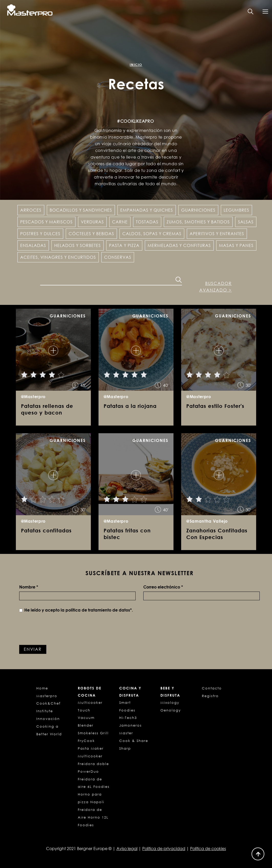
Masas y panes (236, 245)
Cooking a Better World (49, 730)
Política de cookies (208, 849)
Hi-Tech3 (128, 718)
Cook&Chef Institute (48, 707)
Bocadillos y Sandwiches (81, 210)
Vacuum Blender (86, 721)
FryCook (86, 741)
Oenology (171, 710)
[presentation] (58, 630)
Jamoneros (130, 725)
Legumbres (236, 210)
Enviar (33, 649)
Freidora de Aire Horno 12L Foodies (93, 817)
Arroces (31, 210)
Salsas (246, 222)
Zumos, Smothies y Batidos (198, 222)
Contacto (212, 688)
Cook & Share (134, 741)
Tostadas (147, 222)
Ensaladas (33, 245)
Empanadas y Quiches (147, 210)
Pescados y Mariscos (46, 222)
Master (126, 733)
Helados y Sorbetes (78, 245)
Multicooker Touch (90, 706)
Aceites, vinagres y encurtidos (58, 257)
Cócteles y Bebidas (91, 234)
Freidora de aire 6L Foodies (94, 783)
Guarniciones (198, 210)
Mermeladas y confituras (179, 245)
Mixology (170, 702)
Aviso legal (127, 849)
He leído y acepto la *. (76, 610)
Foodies (127, 710)
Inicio (136, 65)
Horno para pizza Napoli (91, 798)
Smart (125, 702)
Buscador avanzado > (216, 287)
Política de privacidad (164, 849)
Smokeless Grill (93, 733)
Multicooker (90, 756)
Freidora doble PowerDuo (93, 768)
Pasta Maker (91, 748)
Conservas (118, 257)
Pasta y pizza (124, 245)
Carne (120, 222)
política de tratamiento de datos (98, 610)
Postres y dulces (40, 234)
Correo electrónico (163, 587)
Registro (210, 696)
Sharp (125, 748)
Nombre (29, 587)
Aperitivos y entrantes (217, 234)
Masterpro (47, 696)
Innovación (48, 719)
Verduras (92, 222)
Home (42, 688)
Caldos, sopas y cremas (152, 234)
